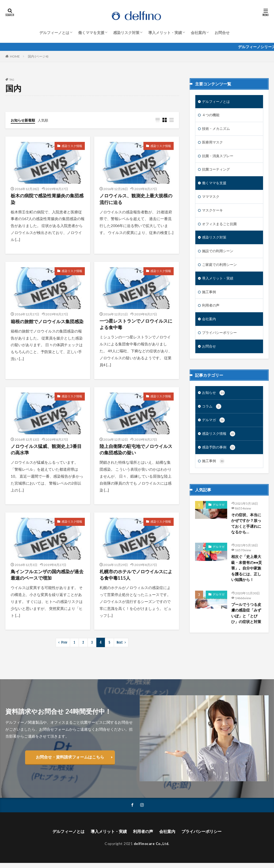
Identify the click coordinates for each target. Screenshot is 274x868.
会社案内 (198, 33)
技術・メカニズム (217, 130)
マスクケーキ (213, 213)
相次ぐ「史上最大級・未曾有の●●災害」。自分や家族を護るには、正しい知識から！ (247, 579)
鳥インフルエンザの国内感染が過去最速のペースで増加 (47, 579)
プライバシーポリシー (221, 339)
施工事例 (210, 297)
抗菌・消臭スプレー (219, 158)
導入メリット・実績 (165, 33)
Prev (64, 647)
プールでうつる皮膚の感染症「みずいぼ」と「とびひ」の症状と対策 (247, 625)
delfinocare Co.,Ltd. (151, 848)
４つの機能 (211, 116)
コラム (212, 414)
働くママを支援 (91, 33)
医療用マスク (213, 144)
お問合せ (222, 33)
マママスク (211, 199)
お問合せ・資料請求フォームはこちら (70, 761)
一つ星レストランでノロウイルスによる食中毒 (136, 326)
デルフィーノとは (54, 33)
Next (119, 647)
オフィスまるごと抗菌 (221, 227)
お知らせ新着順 (24, 120)
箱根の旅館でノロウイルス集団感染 (47, 326)
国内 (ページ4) (38, 56)
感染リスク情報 (73, 146)
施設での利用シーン (219, 255)
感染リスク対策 (126, 33)
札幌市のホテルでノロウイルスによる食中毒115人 (136, 579)
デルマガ (214, 428)
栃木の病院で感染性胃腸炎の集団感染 (47, 200)
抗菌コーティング (217, 171)
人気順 (45, 120)
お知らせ (214, 399)
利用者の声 (211, 311)
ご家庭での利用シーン (221, 269)
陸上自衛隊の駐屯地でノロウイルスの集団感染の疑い (136, 453)
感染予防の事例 (220, 456)
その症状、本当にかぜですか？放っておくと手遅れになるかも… (247, 533)
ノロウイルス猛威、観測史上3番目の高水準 (46, 453)
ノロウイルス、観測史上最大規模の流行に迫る (136, 200)
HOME (15, 56)
